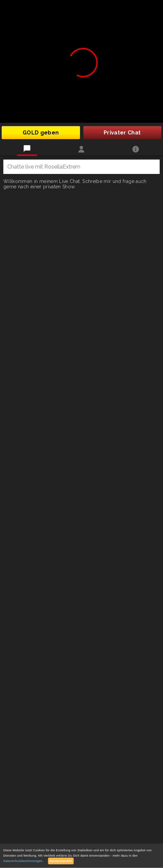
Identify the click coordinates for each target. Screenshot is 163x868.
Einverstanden (61, 861)
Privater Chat (122, 133)
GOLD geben (41, 133)
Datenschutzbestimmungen (23, 861)
